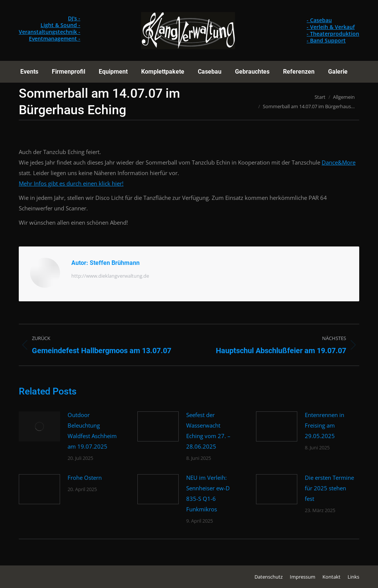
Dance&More (339, 162)
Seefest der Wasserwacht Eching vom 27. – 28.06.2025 (208, 431)
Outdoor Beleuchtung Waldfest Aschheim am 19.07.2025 (92, 431)
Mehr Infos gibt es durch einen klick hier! (71, 183)
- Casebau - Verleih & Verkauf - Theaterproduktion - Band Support (333, 30)
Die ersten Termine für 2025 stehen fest (329, 488)
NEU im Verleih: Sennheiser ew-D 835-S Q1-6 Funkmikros (208, 493)
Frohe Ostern (85, 478)
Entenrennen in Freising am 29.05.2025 (325, 425)
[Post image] (39, 426)
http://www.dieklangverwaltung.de (110, 276)
